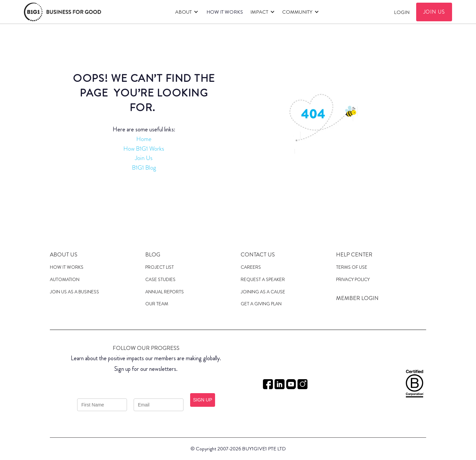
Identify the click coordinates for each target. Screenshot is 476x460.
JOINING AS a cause (263, 292)
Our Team (157, 304)
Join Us (144, 158)
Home (144, 139)
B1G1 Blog (144, 168)
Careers (251, 267)
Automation (65, 279)
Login (402, 12)
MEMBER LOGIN (357, 298)
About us (64, 254)
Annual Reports (165, 292)
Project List (160, 267)
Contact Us (258, 254)
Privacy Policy (353, 279)
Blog (153, 254)
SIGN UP (203, 400)
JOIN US (434, 12)
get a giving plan (261, 304)
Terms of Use (352, 267)
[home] (62, 12)
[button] (185, 12)
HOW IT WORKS (225, 12)
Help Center (354, 254)
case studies (160, 279)
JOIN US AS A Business (74, 292)
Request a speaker (263, 279)
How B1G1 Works (144, 149)
